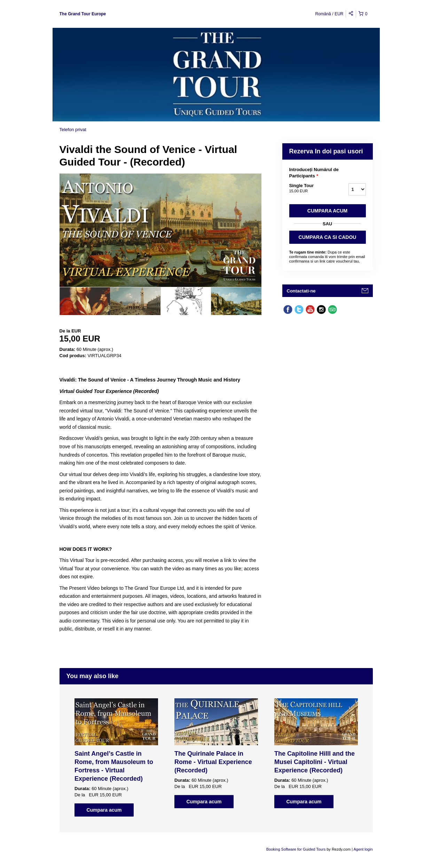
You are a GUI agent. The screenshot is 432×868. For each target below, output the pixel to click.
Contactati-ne (301, 291)
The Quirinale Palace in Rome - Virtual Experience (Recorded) (213, 762)
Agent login (363, 849)
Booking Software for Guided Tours (296, 849)
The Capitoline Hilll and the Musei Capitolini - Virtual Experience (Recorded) (315, 762)
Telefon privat (73, 130)
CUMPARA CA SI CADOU (328, 237)
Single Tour (310, 188)
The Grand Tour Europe (83, 14)
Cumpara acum (327, 211)
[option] (85, 301)
